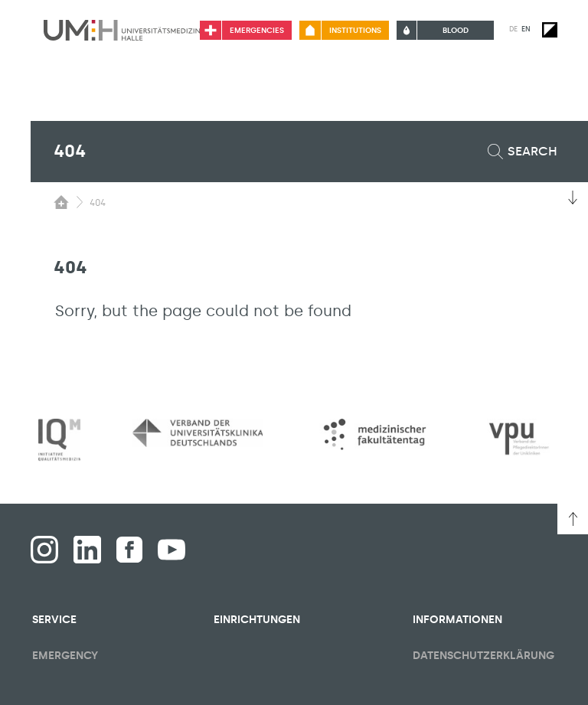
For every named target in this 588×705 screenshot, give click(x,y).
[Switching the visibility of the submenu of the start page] (61, 202)
